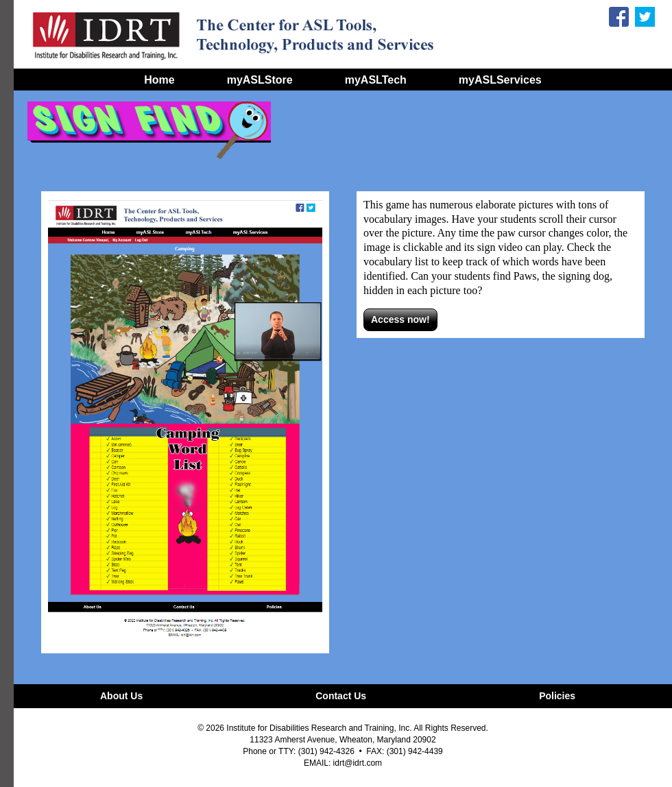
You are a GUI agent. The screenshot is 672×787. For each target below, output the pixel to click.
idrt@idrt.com (358, 763)
